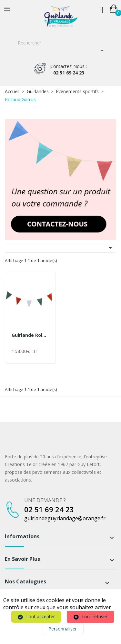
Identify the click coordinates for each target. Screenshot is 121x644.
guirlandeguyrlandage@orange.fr (65, 518)
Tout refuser (94, 616)
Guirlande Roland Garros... (30, 335)
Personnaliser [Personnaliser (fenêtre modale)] (63, 629)
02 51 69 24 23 (69, 69)
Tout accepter (40, 616)
